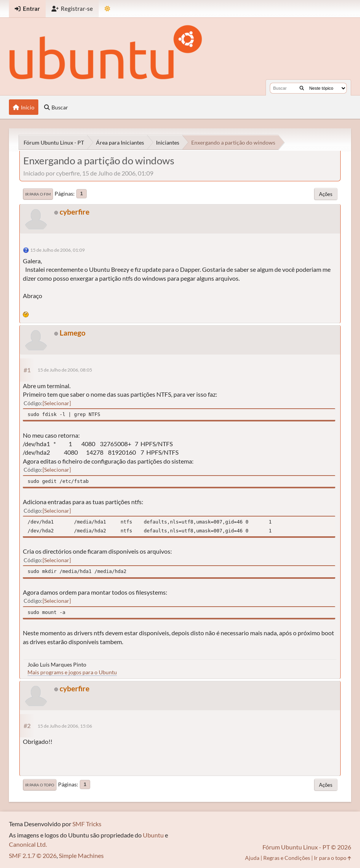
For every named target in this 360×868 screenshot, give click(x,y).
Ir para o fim (38, 194)
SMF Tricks (87, 824)
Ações (326, 194)
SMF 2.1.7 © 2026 (33, 855)
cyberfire (75, 212)
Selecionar (57, 403)
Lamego (73, 333)
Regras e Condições (287, 858)
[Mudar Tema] (107, 9)
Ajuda (252, 858)
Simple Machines (81, 855)
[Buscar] (302, 88)
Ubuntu (153, 835)
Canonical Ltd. (28, 844)
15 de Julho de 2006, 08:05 (65, 370)
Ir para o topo (40, 785)
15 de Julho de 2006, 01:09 (57, 250)
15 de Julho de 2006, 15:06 (65, 726)
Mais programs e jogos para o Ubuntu (72, 672)
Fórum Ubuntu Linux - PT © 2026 (307, 847)
